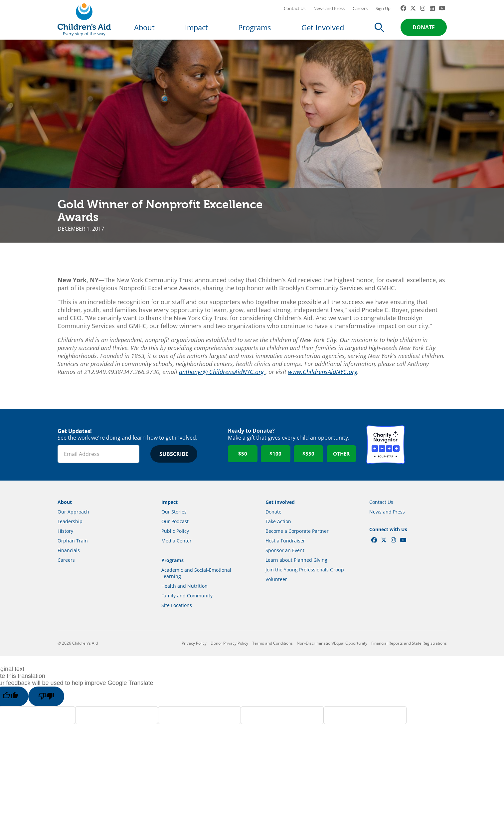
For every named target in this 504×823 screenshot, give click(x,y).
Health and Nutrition (184, 599)
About (144, 34)
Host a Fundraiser (285, 554)
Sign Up (383, 15)
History (65, 544)
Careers (360, 15)
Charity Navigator (386, 458)
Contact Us (295, 15)
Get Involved (323, 34)
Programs (255, 34)
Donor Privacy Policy (229, 656)
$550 (308, 467)
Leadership (70, 535)
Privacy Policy (194, 656)
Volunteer (276, 593)
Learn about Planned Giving (296, 573)
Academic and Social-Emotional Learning (196, 586)
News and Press (329, 15)
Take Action (278, 535)
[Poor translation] (52, 710)
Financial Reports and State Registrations (409, 656)
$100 (275, 467)
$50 (243, 467)
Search (379, 34)
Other (341, 467)
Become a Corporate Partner (297, 544)
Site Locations (177, 618)
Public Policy (175, 544)
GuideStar (427, 458)
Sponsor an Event (285, 564)
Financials (69, 564)
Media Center (176, 554)
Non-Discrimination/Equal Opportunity (332, 656)
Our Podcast (175, 535)
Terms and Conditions (272, 656)
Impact (196, 34)
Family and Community (187, 609)
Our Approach (73, 525)
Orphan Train (73, 554)
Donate (424, 34)
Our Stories (174, 525)
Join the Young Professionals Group (305, 583)
